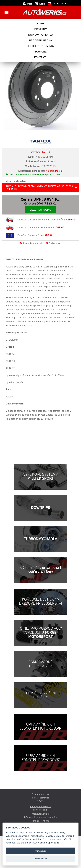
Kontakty (41, 57)
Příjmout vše (40, 851)
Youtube (41, 52)
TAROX (46, 152)
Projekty (41, 29)
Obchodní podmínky (41, 46)
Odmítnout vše (41, 859)
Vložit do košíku (40, 210)
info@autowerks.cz (40, 814)
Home (41, 24)
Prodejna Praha (41, 40)
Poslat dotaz (54, 243)
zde (57, 843)
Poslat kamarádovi (31, 243)
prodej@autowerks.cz (40, 807)
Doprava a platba (41, 35)
